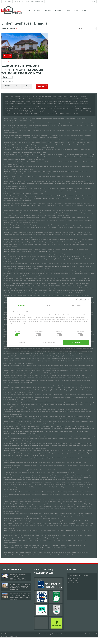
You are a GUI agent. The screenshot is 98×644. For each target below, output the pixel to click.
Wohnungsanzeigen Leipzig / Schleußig (64, 453)
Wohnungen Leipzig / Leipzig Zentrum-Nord (15, 358)
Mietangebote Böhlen (17, 135)
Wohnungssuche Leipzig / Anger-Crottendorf (75, 242)
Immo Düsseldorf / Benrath (55, 155)
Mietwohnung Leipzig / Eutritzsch (62, 271)
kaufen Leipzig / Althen (50, 227)
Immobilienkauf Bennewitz (83, 118)
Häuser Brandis (23, 130)
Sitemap (63, 634)
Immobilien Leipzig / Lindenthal (42, 407)
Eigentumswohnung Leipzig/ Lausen (33, 463)
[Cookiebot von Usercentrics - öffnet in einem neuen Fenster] (78, 300)
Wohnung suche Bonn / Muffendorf (26, 125)
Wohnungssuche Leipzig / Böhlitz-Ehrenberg (74, 256)
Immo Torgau (7, 535)
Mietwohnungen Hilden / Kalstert (40, 181)
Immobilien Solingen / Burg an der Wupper (72, 509)
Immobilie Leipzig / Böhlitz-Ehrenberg (75, 259)
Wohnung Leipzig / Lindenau (78, 397)
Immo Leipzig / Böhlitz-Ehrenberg (12, 254)
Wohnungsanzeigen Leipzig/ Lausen (30, 465)
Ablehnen (22, 343)
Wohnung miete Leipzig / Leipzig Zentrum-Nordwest (52, 368)
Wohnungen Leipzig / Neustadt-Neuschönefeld (24, 419)
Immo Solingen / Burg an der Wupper (67, 504)
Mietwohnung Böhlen (41, 135)
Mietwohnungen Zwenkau (31, 552)
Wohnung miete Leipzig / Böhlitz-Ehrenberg (29, 256)
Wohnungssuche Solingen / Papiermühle (26, 516)
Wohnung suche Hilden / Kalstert (16, 184)
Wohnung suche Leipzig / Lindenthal (26, 404)
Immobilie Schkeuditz (68, 501)
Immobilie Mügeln (40, 487)
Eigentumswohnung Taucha (27, 521)
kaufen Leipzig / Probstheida (76, 446)
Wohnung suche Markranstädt (73, 482)
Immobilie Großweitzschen (60, 172)
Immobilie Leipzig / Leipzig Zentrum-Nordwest (29, 373)
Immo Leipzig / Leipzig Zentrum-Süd (13, 375)
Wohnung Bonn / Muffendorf (82, 125)
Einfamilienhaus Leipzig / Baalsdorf (28, 252)
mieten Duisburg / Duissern (16, 147)
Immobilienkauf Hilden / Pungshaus (35, 193)
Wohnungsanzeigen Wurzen (24, 548)
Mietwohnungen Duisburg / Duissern (45, 142)
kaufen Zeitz (13, 550)
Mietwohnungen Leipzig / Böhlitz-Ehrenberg (54, 254)
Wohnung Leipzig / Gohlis (14, 283)
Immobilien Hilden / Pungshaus (18, 193)
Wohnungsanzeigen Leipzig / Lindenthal (65, 404)
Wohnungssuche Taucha (46, 523)
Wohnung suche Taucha (33, 523)
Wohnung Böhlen (27, 138)
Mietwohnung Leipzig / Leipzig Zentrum (73, 349)
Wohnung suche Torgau (77, 535)
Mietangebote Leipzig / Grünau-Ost (27, 295)
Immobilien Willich (48, 540)
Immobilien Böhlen (55, 138)
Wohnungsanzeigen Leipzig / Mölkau (30, 412)
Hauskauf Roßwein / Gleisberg (33, 494)
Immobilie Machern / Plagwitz (66, 470)
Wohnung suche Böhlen (77, 135)
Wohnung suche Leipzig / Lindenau (22, 397)
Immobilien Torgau (55, 538)
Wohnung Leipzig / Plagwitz (71, 438)
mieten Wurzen (46, 548)
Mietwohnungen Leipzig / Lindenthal (44, 402)
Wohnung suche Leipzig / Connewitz (26, 266)
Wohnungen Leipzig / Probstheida (71, 443)
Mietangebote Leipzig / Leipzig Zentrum (30, 349)
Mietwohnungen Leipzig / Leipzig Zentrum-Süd (57, 375)
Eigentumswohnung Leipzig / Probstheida (37, 443)
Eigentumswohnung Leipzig (26, 210)
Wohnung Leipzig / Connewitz (83, 266)
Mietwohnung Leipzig (71, 210)
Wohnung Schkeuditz (46, 501)
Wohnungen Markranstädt (58, 482)
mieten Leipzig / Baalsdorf (68, 249)
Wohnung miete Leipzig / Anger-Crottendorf (29, 242)
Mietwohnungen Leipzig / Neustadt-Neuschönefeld (62, 417)
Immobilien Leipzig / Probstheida (19, 448)
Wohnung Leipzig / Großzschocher (70, 290)
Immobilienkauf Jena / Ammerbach (22, 201)
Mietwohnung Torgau (41, 535)
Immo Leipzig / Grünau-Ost (10, 295)
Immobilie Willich (38, 540)
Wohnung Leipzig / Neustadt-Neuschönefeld (69, 421)
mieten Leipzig (7, 215)
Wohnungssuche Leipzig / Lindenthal (45, 404)
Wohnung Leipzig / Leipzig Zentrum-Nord (48, 361)
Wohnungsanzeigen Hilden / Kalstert (52, 184)
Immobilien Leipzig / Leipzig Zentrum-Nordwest (53, 373)
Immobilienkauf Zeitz (40, 550)
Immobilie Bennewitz (47, 118)
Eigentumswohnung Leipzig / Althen (33, 225)
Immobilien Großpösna (61, 167)
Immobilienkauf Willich (68, 540)
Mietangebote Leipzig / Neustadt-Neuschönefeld (37, 417)
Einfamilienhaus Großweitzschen (38, 174)
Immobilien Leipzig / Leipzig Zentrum (76, 353)
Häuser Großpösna (28, 167)
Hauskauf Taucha (45, 526)
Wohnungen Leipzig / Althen (61, 225)
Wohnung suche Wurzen (79, 545)
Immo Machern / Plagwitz (10, 470)
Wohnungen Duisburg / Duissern (81, 142)
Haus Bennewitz (17, 118)
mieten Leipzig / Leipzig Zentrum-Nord (69, 361)
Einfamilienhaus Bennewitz (10, 121)
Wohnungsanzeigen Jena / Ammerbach (32, 198)
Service (76, 10)
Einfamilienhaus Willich (80, 540)
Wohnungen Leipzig (83, 210)
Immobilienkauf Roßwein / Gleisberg (51, 494)
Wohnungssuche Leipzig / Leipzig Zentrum (66, 351)
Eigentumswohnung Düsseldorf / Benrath (37, 155)
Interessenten (59, 10)
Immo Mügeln (7, 487)
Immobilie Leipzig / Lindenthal (26, 407)
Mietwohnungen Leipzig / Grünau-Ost (46, 295)
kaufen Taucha (7, 526)
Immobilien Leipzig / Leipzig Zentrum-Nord (22, 363)
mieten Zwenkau (48, 555)
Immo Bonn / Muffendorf (10, 123)
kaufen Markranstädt (47, 484)
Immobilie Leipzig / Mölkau (74, 412)
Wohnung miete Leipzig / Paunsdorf (53, 429)
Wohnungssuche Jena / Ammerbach (13, 198)
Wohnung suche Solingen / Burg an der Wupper (22, 506)
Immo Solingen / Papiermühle (58, 514)
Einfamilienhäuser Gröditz (10, 179)
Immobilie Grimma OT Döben (72, 162)
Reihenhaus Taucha (9, 523)
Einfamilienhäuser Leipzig (63, 215)
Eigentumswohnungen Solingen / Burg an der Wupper (17, 504)
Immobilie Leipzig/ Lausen (72, 465)
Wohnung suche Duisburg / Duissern (32, 145)
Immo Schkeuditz (8, 499)
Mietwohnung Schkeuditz (48, 499)
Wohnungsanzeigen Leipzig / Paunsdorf (19, 431)
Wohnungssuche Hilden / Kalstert (34, 184)
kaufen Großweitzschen (47, 172)
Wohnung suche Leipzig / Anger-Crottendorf (52, 242)
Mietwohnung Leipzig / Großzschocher (35, 288)
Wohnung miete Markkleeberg (33, 477)
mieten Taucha (16, 526)
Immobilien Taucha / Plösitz (73, 531)
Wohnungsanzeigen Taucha (60, 523)
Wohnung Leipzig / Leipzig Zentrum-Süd (47, 380)
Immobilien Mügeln (51, 487)
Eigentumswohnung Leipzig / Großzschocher (39, 286)
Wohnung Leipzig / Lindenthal (84, 404)
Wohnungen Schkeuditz (61, 499)
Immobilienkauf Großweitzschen (20, 174)
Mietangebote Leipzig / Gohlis (61, 278)
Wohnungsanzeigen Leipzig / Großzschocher (49, 290)
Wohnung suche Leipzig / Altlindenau (32, 235)
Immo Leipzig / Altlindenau (10, 232)
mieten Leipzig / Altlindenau (17, 237)
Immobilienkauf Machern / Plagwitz (28, 472)
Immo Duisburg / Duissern (10, 142)
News (68, 10)
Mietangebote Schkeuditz (20, 499)
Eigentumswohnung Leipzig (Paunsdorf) (35, 218)
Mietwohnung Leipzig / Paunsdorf (18, 429)
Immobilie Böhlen (45, 138)
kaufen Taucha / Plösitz (45, 531)
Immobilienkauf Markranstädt (87, 484)
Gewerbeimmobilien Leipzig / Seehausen (14, 458)
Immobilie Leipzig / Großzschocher (37, 293)
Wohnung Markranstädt (35, 484)
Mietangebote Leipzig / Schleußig (25, 451)
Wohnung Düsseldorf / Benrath (58, 157)
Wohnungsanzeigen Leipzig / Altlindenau (72, 235)
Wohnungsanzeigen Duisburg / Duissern (72, 145)
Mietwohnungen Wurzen (30, 545)
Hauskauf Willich (57, 540)
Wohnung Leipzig (65, 213)
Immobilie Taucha (25, 526)
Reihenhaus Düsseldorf (19, 150)
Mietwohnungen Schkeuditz (34, 499)
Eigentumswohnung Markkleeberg (31, 475)
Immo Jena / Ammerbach (52, 196)
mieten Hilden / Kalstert (82, 184)
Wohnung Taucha (72, 523)
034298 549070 (8, 2)
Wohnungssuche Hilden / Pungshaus (19, 191)
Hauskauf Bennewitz (70, 118)
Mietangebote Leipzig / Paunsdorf (68, 426)
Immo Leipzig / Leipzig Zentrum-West (13, 385)
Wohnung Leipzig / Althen (37, 227)
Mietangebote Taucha (48, 521)
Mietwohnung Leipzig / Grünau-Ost (65, 295)
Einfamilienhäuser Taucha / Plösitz (46, 533)
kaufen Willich (29, 540)
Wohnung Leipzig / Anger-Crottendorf (38, 244)
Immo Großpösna (8, 167)
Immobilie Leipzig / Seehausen (79, 458)
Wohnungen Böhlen (53, 135)
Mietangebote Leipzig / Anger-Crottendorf (32, 239)
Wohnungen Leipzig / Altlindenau (82, 232)
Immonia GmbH (14, 636)
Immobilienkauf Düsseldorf (10, 152)
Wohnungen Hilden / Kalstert (73, 181)
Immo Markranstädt (46, 482)
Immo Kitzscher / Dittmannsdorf (12, 203)
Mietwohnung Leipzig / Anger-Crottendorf (76, 239)
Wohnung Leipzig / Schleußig (81, 453)
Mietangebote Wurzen (17, 545)
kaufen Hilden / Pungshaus (72, 191)
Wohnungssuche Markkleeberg (65, 477)
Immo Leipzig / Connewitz (10, 264)
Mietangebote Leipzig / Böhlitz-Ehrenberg (32, 254)
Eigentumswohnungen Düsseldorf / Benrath (15, 155)
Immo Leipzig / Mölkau (49, 409)
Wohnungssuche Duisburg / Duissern (51, 145)
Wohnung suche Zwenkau (83, 552)
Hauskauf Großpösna (73, 167)
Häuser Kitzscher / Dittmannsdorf (46, 203)
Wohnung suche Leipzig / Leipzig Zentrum (45, 351)
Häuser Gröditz (23, 176)
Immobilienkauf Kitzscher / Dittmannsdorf (52, 206)
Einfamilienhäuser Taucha (82, 526)
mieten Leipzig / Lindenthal (10, 407)
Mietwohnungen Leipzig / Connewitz (44, 264)
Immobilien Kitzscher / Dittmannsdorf (13, 206)
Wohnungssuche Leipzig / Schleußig (44, 453)
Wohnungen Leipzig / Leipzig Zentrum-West (15, 387)
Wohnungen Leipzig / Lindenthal (80, 402)
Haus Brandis (15, 130)
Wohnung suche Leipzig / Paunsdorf (72, 429)
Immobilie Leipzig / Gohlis (52, 283)
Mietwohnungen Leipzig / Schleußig (43, 451)
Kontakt (84, 10)
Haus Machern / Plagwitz (23, 470)
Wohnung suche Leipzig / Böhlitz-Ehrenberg (51, 256)
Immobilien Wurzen (66, 548)
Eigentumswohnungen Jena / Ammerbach (14, 196)
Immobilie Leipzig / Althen (63, 227)
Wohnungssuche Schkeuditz (17, 501)
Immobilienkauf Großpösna (86, 167)
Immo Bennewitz (8, 118)
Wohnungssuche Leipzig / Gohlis (68, 281)
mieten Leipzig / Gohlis (39, 283)
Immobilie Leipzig (16, 215)
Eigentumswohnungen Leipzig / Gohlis (13, 278)
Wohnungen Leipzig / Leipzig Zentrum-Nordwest (26, 368)
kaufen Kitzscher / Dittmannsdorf (63, 203)
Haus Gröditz (15, 176)
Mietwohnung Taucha (72, 521)
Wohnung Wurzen (37, 548)
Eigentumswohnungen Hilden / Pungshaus (14, 189)
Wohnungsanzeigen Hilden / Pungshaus (39, 191)
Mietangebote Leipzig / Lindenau (25, 395)
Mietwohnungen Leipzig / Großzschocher (14, 288)
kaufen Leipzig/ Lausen (59, 465)
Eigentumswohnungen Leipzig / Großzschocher (15, 286)
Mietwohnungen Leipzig (59, 210)
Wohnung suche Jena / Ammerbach (84, 196)
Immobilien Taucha (35, 526)
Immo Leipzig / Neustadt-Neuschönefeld (14, 417)
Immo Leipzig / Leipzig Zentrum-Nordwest (14, 366)
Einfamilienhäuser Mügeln (10, 489)
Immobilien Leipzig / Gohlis (66, 283)
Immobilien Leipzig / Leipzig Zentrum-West (22, 392)
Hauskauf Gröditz (60, 176)
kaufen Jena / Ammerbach (64, 198)
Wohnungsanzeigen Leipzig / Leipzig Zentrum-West (24, 390)
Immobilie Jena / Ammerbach (79, 198)
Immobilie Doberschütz (59, 140)
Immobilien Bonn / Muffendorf (37, 128)
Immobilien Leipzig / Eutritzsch (37, 276)
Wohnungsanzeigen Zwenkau (25, 555)
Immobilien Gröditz (50, 176)
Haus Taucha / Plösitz (21, 531)
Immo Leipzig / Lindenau (10, 395)
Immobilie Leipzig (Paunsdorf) (87, 220)
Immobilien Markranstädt (72, 484)
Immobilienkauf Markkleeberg (74, 480)
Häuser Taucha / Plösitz (33, 531)
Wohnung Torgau (27, 538)
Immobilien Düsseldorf (73, 150)
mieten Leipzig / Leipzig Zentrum (39, 353)
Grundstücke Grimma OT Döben (12, 162)
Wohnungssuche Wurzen (10, 548)
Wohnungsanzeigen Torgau (15, 538)
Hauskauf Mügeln (61, 487)
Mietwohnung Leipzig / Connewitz (63, 264)
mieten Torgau (36, 538)
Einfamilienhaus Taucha (68, 526)
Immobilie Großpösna (49, 167)
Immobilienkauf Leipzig (37, 215)
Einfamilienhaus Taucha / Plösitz (28, 533)
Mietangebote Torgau (17, 535)
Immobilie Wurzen (55, 548)
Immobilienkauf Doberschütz (86, 140)
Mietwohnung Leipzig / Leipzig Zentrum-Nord (83, 356)
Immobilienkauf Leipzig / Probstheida (37, 448)
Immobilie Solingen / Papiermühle (12, 518)
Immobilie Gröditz (40, 176)
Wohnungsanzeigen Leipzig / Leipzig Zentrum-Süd (23, 380)
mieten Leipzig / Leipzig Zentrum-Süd (67, 380)
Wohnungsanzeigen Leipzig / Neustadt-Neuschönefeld (44, 421)
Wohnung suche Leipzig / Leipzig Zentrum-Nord (63, 358)
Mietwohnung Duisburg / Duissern (64, 142)
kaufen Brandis (32, 130)
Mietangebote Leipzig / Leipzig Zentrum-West (34, 385)
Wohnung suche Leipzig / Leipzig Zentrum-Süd (61, 378)
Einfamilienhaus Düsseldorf (25, 152)
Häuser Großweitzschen (34, 172)
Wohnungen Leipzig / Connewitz (80, 264)
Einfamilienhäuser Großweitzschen (55, 174)
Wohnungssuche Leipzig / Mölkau (12, 412)
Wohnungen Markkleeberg (18, 477)
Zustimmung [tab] (21, 305)
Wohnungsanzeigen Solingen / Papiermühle (48, 516)
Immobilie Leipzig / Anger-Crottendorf (76, 244)
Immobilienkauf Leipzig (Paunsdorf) (29, 222)
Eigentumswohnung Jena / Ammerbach (35, 196)
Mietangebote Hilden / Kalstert (23, 181)
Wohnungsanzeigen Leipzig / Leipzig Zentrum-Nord (24, 361)
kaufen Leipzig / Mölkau (60, 412)
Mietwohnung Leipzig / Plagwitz (58, 436)
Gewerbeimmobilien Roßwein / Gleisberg (14, 492)
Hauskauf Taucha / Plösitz (87, 531)
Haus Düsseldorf (30, 150)
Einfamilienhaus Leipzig (50, 215)
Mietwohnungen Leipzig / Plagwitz (41, 436)
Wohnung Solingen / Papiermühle (68, 516)
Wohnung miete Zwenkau (70, 552)
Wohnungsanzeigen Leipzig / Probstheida (41, 446)
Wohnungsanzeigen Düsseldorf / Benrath (39, 157)
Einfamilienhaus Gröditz (84, 176)
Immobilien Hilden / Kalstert (19, 186)
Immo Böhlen (7, 135)
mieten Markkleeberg (33, 480)
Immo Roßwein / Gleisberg (32, 492)
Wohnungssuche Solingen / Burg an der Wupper (47, 506)
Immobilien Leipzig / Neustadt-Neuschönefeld (46, 424)
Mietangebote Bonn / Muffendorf (25, 123)
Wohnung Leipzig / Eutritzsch (82, 273)
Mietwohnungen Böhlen (29, 135)
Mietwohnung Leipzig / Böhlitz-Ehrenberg (76, 254)
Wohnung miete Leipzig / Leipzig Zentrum (23, 351)
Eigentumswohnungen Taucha (11, 521)
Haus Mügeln (15, 487)
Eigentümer (48, 10)
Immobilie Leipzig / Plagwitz (11, 441)
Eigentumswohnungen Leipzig (11, 210)
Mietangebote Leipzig (47, 210)
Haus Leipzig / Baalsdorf (40, 249)
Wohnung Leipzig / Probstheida (60, 446)
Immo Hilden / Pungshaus (53, 189)
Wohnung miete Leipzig (14, 213)
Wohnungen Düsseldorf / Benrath (71, 155)
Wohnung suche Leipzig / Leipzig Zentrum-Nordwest (79, 368)
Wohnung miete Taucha (20, 523)
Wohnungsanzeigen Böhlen (15, 138)
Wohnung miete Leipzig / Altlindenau (13, 235)
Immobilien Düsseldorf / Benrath (16, 159)
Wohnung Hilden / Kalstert (69, 184)
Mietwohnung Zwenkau (45, 552)
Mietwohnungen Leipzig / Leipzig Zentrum (51, 349)
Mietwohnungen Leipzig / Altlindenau (45, 232)
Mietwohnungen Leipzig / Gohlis (78, 278)
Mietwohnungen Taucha (60, 521)
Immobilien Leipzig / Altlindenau (49, 237)
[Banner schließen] (89, 300)
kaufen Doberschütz (47, 140)
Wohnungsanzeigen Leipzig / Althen (21, 227)
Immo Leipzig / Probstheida (55, 443)
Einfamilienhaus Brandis (85, 130)
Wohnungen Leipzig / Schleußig (78, 451)
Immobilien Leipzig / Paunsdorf (11, 434)
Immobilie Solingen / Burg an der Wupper (50, 509)
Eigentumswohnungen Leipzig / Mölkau (13, 409)
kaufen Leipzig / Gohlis (27, 283)
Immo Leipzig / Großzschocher (59, 286)
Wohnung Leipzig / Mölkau (47, 412)
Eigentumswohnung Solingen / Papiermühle (39, 514)
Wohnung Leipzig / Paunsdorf (37, 431)
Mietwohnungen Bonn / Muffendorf (43, 123)
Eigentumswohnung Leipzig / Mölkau (33, 409)
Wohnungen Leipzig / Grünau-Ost (83, 295)
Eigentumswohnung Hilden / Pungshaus (36, 189)
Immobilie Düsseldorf (61, 150)
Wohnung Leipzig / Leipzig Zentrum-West (48, 390)
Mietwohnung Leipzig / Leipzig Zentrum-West (83, 385)
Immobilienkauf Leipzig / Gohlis (81, 283)
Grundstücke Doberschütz (10, 140)
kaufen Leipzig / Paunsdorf (52, 431)
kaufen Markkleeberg (22, 480)
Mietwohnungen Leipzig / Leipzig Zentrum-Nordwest (64, 366)
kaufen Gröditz (31, 176)
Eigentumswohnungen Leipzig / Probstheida (15, 443)
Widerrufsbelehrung (45, 634)
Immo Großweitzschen (9, 172)
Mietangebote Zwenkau (18, 552)
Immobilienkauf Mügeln (72, 487)
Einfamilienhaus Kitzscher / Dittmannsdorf (74, 206)
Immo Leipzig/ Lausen (48, 463)
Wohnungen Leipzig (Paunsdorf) (68, 218)
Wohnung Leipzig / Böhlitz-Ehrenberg (37, 259)
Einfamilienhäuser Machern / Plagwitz (65, 472)
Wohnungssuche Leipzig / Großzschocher (27, 290)
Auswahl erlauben (49, 343)
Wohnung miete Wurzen (66, 545)
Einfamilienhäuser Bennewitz (25, 121)
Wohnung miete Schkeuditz (75, 499)
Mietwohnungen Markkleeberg (74, 475)
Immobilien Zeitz (30, 550)
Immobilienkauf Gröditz (72, 176)
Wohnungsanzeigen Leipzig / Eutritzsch (64, 273)
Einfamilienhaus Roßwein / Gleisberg (70, 494)
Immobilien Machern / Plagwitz (82, 470)
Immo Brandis (7, 130)
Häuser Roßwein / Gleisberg (60, 492)
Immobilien (38, 10)
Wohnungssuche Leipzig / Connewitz (45, 266)
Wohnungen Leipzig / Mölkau (63, 409)
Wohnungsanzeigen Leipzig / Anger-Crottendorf (16, 244)
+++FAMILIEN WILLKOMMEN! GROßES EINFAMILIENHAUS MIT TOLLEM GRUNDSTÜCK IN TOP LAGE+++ (22, 72)
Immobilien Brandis (51, 130)
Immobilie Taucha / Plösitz (59, 531)
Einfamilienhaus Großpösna (11, 169)
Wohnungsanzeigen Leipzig (53, 213)
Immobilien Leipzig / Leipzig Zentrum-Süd (21, 383)
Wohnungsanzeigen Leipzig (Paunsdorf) (39, 220)
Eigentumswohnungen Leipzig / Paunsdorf (14, 426)
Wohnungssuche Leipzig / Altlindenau (52, 235)
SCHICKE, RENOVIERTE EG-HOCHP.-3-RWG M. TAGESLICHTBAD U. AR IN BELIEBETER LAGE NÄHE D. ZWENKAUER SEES (18, 578)
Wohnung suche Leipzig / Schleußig (25, 453)
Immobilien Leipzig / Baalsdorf (11, 252)
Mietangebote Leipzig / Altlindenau (27, 232)
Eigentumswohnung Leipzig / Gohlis (32, 278)
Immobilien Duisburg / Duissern (47, 147)
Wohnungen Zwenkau (57, 552)
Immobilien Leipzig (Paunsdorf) (11, 222)
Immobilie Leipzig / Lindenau (16, 400)
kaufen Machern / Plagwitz (51, 470)
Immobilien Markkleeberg (59, 480)
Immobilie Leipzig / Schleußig (21, 455)
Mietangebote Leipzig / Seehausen (48, 458)
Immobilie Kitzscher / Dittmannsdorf (81, 203)
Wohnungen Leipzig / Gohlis (19, 281)
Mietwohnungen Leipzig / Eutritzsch (43, 271)
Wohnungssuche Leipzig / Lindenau (41, 397)
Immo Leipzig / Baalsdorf (10, 249)
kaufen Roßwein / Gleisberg (74, 492)
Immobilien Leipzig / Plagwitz (25, 441)
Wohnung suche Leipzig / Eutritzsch (26, 273)
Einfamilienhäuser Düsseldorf (40, 152)
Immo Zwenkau (8, 552)
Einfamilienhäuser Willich (10, 543)
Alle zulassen (76, 343)
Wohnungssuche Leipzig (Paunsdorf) (19, 220)
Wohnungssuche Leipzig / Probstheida (20, 446)
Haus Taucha (81, 523)
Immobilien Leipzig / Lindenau (32, 400)
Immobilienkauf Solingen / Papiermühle (50, 518)
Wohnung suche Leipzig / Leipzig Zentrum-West (63, 387)
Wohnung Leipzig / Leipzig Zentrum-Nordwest (71, 370)
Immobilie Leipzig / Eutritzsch (21, 276)
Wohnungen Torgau (52, 535)
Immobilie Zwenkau (58, 555)
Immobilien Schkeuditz (80, 501)
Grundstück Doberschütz (24, 140)
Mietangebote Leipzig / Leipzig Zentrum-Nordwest (38, 366)
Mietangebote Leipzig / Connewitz (26, 264)
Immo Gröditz (7, 176)
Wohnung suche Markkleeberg (49, 477)
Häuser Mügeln (23, 487)
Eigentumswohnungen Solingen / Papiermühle (15, 514)
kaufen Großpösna (38, 167)
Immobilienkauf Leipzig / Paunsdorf (29, 434)
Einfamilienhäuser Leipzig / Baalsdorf (47, 252)
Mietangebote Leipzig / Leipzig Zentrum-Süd (34, 375)
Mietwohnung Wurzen (42, 545)
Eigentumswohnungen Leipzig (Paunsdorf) (14, 218)
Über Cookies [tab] (77, 305)
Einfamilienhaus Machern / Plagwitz (46, 472)
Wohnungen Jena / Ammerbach (67, 196)
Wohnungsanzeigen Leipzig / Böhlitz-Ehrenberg (15, 259)
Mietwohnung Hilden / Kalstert (57, 181)
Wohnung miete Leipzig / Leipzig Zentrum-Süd (37, 378)
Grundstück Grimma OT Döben (29, 162)
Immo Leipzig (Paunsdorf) (53, 218)
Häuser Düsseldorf (40, 150)
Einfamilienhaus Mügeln (85, 487)
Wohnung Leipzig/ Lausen (46, 465)
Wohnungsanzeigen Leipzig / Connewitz (65, 266)
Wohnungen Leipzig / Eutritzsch (79, 271)
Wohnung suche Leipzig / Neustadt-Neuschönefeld (75, 419)
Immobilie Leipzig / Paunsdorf (82, 431)
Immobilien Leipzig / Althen (77, 227)
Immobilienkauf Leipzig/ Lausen (12, 468)
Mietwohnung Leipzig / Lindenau (61, 395)
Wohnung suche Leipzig (26, 213)
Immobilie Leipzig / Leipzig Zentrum (57, 353)
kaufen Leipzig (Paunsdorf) (72, 220)
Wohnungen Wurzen (54, 545)
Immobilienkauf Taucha (56, 526)
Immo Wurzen (7, 545)
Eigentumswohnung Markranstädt (31, 482)
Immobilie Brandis (41, 130)
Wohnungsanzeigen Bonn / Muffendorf (64, 125)
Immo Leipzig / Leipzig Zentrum (12, 349)
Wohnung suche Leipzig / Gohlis (51, 281)
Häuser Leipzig (81, 213)
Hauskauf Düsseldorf (84, 150)
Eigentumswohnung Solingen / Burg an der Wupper (44, 504)
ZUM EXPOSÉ (42, 86)
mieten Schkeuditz (57, 501)
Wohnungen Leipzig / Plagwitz (74, 436)
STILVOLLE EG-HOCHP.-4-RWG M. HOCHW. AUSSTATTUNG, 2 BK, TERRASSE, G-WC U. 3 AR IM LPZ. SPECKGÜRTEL (20, 587)
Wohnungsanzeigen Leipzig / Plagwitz (54, 438)
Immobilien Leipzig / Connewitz (41, 269)
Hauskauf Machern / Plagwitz (11, 472)
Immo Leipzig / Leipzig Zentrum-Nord (13, 356)
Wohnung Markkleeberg (10, 480)
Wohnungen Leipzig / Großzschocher (54, 288)
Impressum (34, 634)
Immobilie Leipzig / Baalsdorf (82, 249)
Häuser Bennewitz (27, 118)
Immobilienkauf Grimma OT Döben (16, 164)
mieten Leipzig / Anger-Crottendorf (57, 244)
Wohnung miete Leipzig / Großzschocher (75, 288)
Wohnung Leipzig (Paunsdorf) (57, 220)
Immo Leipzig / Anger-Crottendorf (12, 239)
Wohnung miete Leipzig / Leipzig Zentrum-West (38, 387)
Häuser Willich (22, 540)
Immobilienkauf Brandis (73, 130)
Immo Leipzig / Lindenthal (10, 402)
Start (29, 10)
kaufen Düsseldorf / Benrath (74, 157)
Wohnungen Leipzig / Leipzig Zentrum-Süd (14, 378)
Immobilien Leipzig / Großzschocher (56, 293)
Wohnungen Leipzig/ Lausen (62, 463)
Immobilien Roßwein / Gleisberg (17, 494)
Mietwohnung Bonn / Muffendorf (61, 123)
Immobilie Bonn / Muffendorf (21, 128)
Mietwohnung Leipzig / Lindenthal (63, 402)
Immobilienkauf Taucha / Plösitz (12, 533)
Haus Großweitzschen (21, 172)
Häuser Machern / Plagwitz (37, 470)
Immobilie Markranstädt (59, 484)
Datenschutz (56, 634)
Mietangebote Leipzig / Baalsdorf (25, 249)
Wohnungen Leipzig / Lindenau (77, 395)
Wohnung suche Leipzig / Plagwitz (17, 438)
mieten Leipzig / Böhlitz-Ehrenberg (56, 259)
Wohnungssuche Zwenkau (10, 555)
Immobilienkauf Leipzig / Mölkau (16, 414)
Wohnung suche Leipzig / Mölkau (79, 409)
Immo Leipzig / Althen (48, 225)
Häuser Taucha (89, 523)
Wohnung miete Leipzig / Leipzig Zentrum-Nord (38, 358)
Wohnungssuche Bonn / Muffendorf (44, 125)
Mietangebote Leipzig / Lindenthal (26, 402)
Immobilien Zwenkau (69, 555)
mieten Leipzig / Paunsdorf (67, 431)
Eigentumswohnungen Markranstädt (13, 482)
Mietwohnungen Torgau (29, 535)
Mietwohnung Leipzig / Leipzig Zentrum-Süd (81, 375)
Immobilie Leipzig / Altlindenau (32, 237)
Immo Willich (7, 540)
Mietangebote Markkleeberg (59, 475)
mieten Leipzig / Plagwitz (85, 438)
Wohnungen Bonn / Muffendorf (78, 123)
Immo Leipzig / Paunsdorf (53, 426)
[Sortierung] (86, 28)
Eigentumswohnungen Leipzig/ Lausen (13, 463)
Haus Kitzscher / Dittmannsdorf (28, 203)
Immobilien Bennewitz (59, 118)
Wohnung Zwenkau (38, 555)
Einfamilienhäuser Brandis (10, 133)
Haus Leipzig (73, 213)
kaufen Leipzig (89, 213)
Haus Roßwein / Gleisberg (46, 492)
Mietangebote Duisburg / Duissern (26, 142)
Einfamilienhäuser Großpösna (26, 169)
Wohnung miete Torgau (64, 535)
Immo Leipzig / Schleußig (10, 451)
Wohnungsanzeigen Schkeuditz (32, 501)
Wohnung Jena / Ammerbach (50, 198)
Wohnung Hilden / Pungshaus (57, 191)
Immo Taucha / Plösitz (9, 531)
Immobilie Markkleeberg (46, 480)
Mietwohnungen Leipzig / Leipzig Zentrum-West (59, 385)
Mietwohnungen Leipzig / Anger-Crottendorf (54, 239)
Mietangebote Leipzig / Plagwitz (24, 436)
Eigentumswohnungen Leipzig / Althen (13, 225)
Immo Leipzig (37, 210)
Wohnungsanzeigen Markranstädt (20, 484)
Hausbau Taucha (12, 528)
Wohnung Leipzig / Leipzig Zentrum (21, 353)
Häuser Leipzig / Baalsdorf (54, 249)
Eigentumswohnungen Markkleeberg (13, 475)
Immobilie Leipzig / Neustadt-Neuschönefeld (23, 424)
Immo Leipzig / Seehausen (31, 458)
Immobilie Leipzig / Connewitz (25, 269)
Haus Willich (14, 540)
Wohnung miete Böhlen (64, 135)
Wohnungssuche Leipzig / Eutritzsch (44, 273)
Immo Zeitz (6, 550)
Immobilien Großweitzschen (75, 172)
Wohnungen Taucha (84, 521)
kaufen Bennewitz (36, 118)
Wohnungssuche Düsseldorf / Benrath (19, 157)
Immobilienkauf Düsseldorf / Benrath (35, 159)
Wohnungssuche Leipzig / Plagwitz (35, 438)
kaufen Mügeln (31, 487)
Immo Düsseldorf (8, 150)
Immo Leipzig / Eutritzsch (10, 271)
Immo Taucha (38, 521)
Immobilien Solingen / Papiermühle (30, 518)
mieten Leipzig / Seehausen (64, 458)
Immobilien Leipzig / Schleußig (36, 455)
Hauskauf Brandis (61, 130)
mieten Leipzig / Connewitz (10, 269)
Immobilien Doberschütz (71, 140)
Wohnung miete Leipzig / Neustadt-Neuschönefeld (49, 419)
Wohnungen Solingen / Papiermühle (75, 514)
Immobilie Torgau (45, 538)
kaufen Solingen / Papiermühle (85, 516)
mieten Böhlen (36, 138)
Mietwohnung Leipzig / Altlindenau (64, 232)
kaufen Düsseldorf (50, 150)
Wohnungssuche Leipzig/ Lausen (12, 465)
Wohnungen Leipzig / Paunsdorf (35, 429)
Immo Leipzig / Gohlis (48, 278)
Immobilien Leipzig (26, 215)
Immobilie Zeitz (21, 550)
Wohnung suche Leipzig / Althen (77, 225)
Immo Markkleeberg (46, 475)
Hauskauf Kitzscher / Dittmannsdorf (32, 206)
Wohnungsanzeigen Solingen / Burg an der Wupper (73, 506)
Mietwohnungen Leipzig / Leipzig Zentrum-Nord (59, 356)
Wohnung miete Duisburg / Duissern (13, 145)
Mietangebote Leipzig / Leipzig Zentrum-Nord (34, 356)
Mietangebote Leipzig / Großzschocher (77, 286)
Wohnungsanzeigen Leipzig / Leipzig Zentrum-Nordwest (45, 370)
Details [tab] (49, 305)
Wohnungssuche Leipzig (39, 213)
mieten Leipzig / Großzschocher (20, 293)
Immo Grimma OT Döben (44, 162)
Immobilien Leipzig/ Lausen (87, 465)
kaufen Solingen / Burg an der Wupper (29, 509)
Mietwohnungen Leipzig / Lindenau (43, 395)
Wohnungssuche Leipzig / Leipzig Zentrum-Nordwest (17, 370)
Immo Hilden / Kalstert (9, 181)
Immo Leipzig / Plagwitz (10, 436)
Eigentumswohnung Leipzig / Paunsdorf (36, 426)
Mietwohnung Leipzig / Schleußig (61, 451)
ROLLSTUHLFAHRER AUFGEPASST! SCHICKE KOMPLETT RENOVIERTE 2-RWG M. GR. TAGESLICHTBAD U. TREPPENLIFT (20, 596)
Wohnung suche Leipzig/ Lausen (78, 463)
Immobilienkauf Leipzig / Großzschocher (76, 293)
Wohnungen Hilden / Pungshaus (68, 189)
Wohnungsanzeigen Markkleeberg (82, 477)
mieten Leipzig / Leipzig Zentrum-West (69, 390)
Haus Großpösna (18, 167)
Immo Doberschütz (36, 140)
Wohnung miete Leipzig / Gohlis (35, 281)
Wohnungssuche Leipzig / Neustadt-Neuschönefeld (16, 421)
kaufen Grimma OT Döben (57, 162)
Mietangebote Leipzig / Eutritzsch (25, 271)
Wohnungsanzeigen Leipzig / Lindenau (60, 397)
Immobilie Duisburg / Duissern (31, 147)
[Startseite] (12, 10)
